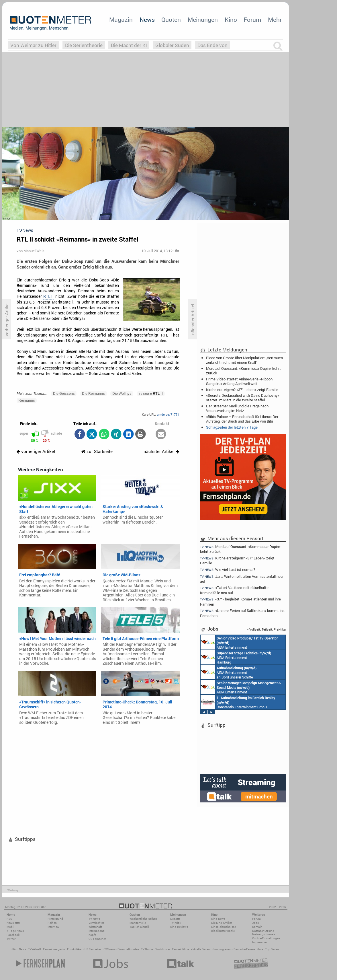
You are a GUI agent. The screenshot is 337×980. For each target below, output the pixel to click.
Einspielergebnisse (224, 927)
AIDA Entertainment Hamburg (236, 657)
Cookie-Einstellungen (266, 938)
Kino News (19, 949)
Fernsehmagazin (54, 949)
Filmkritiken (75, 949)
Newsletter (13, 923)
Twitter (11, 939)
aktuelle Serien (200, 949)
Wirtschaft (95, 927)
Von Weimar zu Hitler (33, 45)
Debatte (175, 919)
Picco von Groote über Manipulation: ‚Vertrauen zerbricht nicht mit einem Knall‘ (244, 360)
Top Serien (272, 949)
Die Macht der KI (129, 45)
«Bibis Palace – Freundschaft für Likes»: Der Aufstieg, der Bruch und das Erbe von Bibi (242, 419)
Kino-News (218, 919)
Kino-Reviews (179, 927)
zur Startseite (97, 451)
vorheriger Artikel (36, 451)
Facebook (13, 935)
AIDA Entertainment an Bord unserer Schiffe (239, 642)
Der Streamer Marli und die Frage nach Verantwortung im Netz (237, 408)
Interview (53, 927)
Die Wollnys (122, 393)
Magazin (121, 20)
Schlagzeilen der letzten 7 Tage (232, 427)
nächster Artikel (161, 451)
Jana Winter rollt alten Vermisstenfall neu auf (241, 579)
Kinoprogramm (222, 949)
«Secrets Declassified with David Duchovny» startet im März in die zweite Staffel (243, 398)
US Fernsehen (93, 949)
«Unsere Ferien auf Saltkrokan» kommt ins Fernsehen (242, 613)
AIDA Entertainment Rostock (241, 687)
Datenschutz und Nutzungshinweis (264, 933)
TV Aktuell (35, 949)
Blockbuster (162, 949)
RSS (9, 919)
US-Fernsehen (98, 939)
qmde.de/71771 (168, 414)
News (147, 20)
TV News (110, 949)
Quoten (171, 20)
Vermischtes (96, 923)
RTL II (48, 296)
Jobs (255, 923)
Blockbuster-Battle (223, 931)
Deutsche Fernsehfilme (248, 949)
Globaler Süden (172, 45)
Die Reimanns (93, 393)
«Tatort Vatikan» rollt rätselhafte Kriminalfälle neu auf (234, 590)
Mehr (275, 20)
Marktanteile (138, 923)
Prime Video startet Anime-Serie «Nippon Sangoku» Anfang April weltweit (239, 381)
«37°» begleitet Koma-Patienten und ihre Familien (240, 601)
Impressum (259, 942)
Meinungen (203, 20)
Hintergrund (55, 919)
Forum (252, 20)
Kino (231, 20)
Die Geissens (64, 393)
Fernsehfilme (180, 949)
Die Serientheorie (84, 45)
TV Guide (147, 949)
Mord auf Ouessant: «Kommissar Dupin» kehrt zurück (243, 371)
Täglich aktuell (139, 927)
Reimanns (27, 400)
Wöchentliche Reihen (143, 919)
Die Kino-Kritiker (222, 923)
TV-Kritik (176, 923)
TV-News (94, 919)
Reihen (52, 923)
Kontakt (257, 927)
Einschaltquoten (128, 949)
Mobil (10, 927)
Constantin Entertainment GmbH (238, 702)
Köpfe (92, 935)
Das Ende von (212, 45)
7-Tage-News (15, 931)
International (97, 931)
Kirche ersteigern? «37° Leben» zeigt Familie (242, 390)
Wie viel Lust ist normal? (228, 570)
